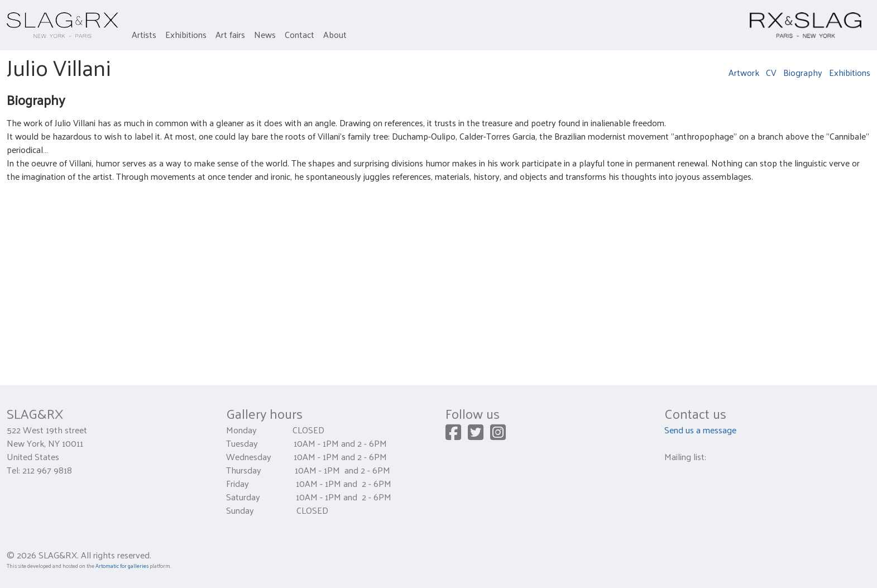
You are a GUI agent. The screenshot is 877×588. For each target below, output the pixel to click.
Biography (803, 72)
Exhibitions (186, 34)
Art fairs (230, 34)
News (265, 34)
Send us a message (700, 430)
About (335, 34)
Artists (144, 34)
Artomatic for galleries (122, 566)
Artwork (744, 72)
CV (771, 72)
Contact (299, 34)
